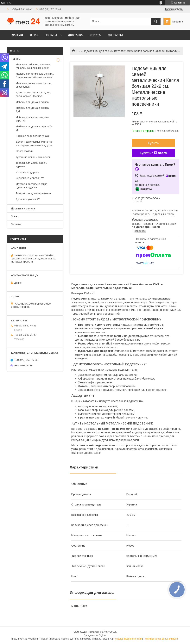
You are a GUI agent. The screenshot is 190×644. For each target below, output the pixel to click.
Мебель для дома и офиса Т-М (34, 128)
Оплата (95, 35)
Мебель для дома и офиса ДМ (32, 110)
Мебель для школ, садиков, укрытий (33, 119)
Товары (51, 35)
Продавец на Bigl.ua (95, 635)
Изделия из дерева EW (30, 178)
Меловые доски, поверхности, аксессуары (34, 85)
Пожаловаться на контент (128, 639)
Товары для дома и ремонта (33, 193)
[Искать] (156, 21)
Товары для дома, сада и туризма (32, 165)
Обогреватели (24, 151)
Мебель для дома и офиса (32, 102)
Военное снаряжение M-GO (32, 136)
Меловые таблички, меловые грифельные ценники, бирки (33, 66)
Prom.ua (112, 632)
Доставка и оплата (23, 208)
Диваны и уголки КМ (28, 199)
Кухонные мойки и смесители (33, 157)
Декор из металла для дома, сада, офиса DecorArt (33, 94)
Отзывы (16, 224)
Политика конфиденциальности (161, 639)
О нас (34, 35)
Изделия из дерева (27, 172)
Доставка (75, 35)
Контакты (115, 35)
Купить (153, 143)
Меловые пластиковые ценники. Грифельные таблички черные (35, 75)
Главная (17, 35)
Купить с (153, 153)
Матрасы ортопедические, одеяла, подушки (32, 186)
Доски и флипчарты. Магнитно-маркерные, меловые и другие (35, 143)
